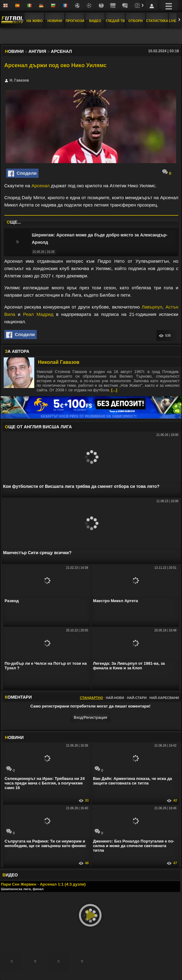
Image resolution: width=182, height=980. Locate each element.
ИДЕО (10, 875)
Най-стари (137, 698)
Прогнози (75, 21)
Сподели (22, 174)
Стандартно (91, 698)
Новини (55, 21)
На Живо (34, 21)
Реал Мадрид (38, 314)
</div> (91, 36)
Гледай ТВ (115, 21)
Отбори (136, 21)
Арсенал (41, 186)
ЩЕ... (14, 222)
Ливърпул (152, 307)
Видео (95, 21)
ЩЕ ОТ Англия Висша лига (38, 427)
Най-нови (115, 698)
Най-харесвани (164, 698)
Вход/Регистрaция (90, 717)
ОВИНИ (14, 737)
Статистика (157, 21)
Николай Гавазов (59, 362)
